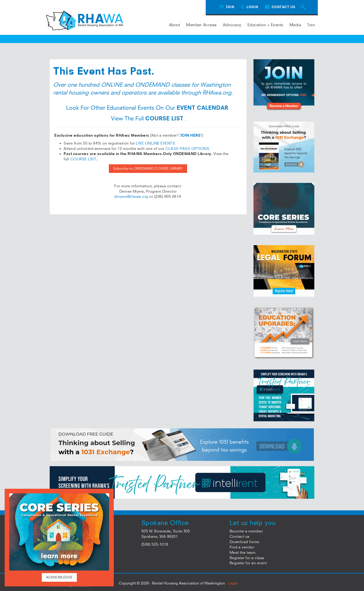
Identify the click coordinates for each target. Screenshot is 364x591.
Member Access (201, 25)
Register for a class (247, 558)
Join (311, 25)
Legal (233, 583)
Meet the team (243, 552)
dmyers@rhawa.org (131, 196)
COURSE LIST (83, 159)
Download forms (244, 542)
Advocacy (232, 25)
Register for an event (248, 563)
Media (295, 25)
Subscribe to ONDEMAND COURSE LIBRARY (148, 168)
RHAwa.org (217, 92)
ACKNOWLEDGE (59, 577)
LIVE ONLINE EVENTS (155, 143)
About (175, 25)
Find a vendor (242, 547)
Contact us (240, 536)
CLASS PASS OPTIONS (187, 149)
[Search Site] (303, 7)
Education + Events (265, 25)
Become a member (246, 531)
